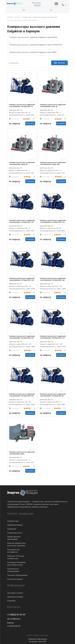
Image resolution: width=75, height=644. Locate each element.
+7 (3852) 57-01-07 (16, 615)
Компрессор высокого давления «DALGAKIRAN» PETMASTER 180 (53, 279)
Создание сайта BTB (38, 642)
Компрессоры (13, 521)
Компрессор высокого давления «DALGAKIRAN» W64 (22, 453)
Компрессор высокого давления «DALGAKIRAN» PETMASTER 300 (22, 395)
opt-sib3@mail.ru (14, 619)
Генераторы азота (15, 533)
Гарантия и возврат (15, 597)
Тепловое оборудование (17, 575)
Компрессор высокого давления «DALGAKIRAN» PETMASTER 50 (53, 395)
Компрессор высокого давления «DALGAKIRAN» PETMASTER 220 (22, 337)
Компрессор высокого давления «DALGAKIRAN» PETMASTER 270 (53, 337)
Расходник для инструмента (13, 551)
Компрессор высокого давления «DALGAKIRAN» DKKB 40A (53, 163)
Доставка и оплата (15, 593)
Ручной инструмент (15, 579)
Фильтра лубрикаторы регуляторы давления (16, 544)
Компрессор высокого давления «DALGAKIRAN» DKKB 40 (22, 163)
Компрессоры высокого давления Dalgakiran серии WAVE (33, 52)
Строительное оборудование (13, 570)
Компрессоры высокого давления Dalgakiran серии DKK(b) (33, 37)
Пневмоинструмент (15, 525)
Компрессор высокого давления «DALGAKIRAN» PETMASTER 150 (22, 279)
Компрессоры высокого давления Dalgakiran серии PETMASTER (36, 45)
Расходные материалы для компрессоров (16, 564)
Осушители (12, 529)
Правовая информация (38, 639)
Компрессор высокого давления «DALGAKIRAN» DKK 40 (53, 105)
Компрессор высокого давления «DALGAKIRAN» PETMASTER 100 (22, 221)
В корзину (30, 123)
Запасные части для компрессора (16, 557)
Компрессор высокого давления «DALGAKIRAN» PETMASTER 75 (22, 105)
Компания (11, 601)
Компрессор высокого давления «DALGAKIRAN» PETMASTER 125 (53, 221)
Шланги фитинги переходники (14, 538)
